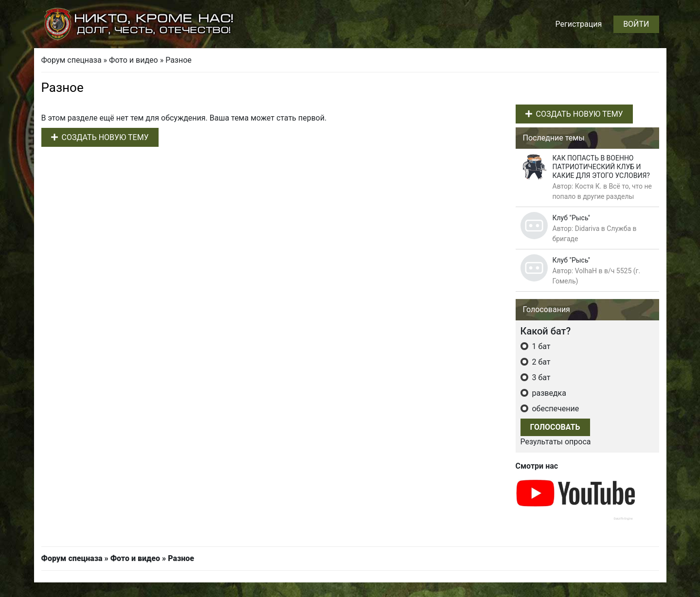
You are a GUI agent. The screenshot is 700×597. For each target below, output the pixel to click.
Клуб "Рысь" (572, 218)
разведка (548, 393)
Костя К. (588, 186)
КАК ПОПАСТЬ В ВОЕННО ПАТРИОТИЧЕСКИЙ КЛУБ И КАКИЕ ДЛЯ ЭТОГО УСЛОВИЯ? (601, 167)
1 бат (540, 346)
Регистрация (578, 24)
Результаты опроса (556, 442)
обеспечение (555, 409)
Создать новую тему (100, 137)
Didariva (587, 228)
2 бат (540, 362)
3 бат (540, 378)
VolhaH (586, 271)
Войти (636, 24)
